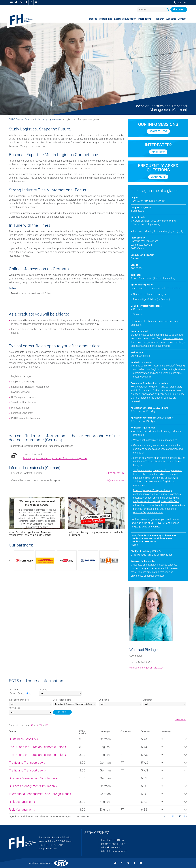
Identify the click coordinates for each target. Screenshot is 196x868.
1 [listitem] (167, 816)
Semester (147, 700)
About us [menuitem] (171, 19)
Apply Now (158, 152)
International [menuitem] (145, 19)
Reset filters (180, 720)
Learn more (158, 177)
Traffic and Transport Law (27, 763)
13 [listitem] (180, 816)
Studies (29, 119)
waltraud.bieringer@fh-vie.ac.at (146, 668)
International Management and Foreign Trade (40, 794)
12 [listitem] (177, 816)
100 (46, 725)
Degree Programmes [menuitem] (101, 19)
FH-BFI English (16, 119)
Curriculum (104, 700)
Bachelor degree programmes (48, 119)
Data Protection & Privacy (113, 844)
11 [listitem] (173, 816)
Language (43, 689)
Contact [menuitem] (182, 19)
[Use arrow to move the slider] (67, 560)
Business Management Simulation (33, 778)
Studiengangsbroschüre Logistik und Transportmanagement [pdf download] (55, 459)
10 (33, 725)
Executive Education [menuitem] (125, 19)
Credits (15, 708)
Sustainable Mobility (24, 739)
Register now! (158, 131)
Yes (22, 694)
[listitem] (165, 816)
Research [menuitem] (159, 19)
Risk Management (22, 802)
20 (37, 725)
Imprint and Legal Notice (113, 840)
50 (41, 725)
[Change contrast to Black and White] (175, 2)
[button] (96, 513)
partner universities (173, 338)
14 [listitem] (184, 816)
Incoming (13, 689)
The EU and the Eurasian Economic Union (38, 747)
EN (180, 2)
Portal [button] (179, 9)
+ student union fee (164, 278)
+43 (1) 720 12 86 (54, 845)
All (30, 694)
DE (185, 2)
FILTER (62, 712)
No (14, 694)
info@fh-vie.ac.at (48, 849)
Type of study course (19, 700)
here (136, 465)
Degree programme (62, 700)
